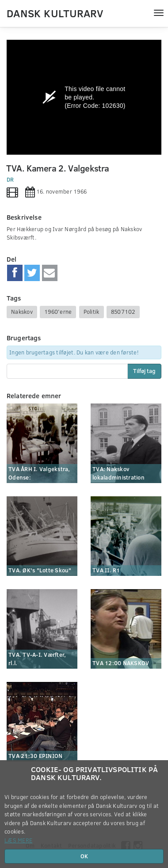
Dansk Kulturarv (55, 13)
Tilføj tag (144, 371)
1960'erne (58, 312)
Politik (92, 312)
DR (10, 179)
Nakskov (22, 312)
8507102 (123, 312)
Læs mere (18, 840)
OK (84, 856)
